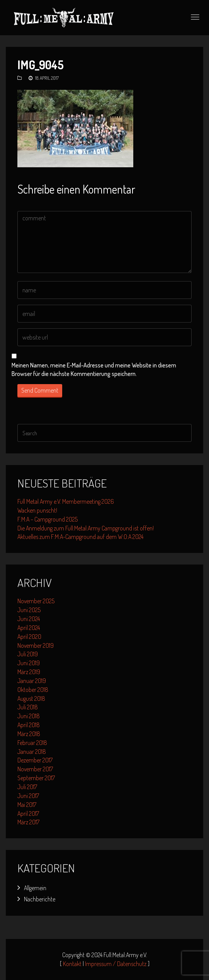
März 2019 (29, 672)
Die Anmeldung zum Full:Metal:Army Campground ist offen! (86, 528)
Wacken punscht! (37, 510)
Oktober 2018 (33, 690)
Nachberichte (40, 899)
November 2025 (36, 601)
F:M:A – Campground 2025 (48, 519)
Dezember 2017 (35, 760)
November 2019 (36, 645)
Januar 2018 (32, 752)
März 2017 (28, 822)
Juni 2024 (29, 619)
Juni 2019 (29, 663)
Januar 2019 (32, 681)
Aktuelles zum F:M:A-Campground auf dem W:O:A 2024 (80, 537)
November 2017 (35, 769)
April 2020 (29, 637)
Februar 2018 (32, 743)
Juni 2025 (29, 610)
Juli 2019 (28, 654)
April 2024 (29, 628)
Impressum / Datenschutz (116, 964)
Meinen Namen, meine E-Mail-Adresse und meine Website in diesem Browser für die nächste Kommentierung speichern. (94, 370)
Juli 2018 (28, 707)
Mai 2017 (27, 805)
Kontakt (72, 964)
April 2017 (28, 814)
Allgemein (35, 888)
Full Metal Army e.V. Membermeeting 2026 (66, 501)
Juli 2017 (27, 787)
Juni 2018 (29, 716)
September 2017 (36, 778)
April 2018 (29, 725)
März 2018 (29, 734)
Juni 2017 (28, 796)
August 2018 (31, 699)
